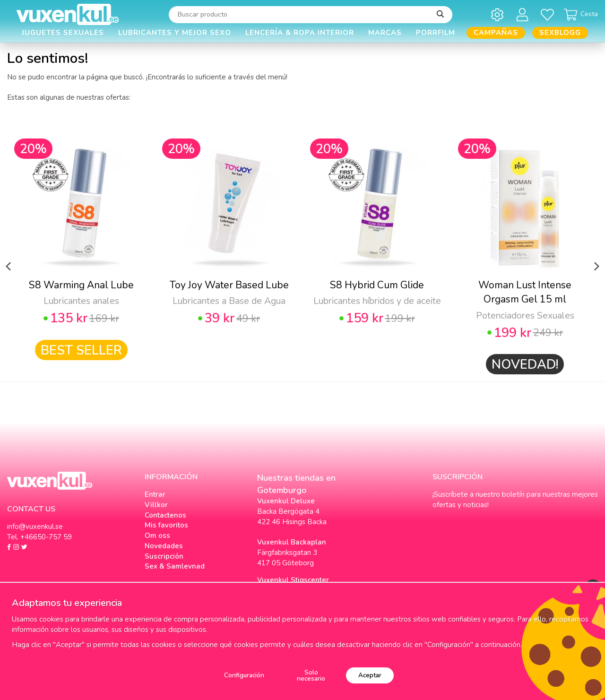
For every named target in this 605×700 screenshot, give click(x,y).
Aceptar (370, 675)
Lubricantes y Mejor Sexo (175, 33)
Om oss (157, 536)
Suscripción (164, 556)
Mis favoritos (166, 525)
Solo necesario (311, 676)
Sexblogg (560, 33)
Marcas (385, 33)
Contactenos (165, 515)
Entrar (155, 494)
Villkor (156, 505)
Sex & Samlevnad (175, 566)
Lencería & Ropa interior (300, 33)
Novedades (164, 546)
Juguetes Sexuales (63, 33)
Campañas (496, 33)
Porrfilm (436, 33)
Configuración (244, 675)
